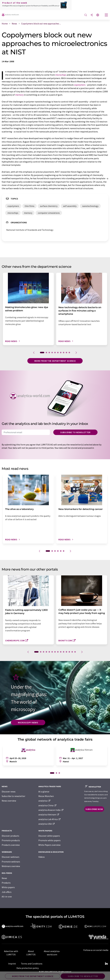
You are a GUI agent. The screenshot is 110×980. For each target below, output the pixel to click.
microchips (61, 75)
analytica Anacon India (51, 810)
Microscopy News (28, 722)
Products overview (11, 845)
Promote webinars (11, 862)
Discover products (10, 836)
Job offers (7, 892)
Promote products (11, 840)
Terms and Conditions (32, 964)
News (4, 878)
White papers (8, 887)
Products (6, 883)
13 (72, 652)
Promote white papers (49, 840)
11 (66, 652)
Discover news (9, 792)
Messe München (46, 796)
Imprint (12, 964)
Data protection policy (28, 968)
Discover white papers (49, 836)
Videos (42, 857)
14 (75, 652)
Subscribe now (94, 809)
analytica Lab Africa (50, 819)
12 (69, 652)
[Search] (86, 15)
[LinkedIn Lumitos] (106, 964)
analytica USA (47, 824)
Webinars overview (11, 866)
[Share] (92, 15)
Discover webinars (11, 857)
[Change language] (98, 15)
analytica (44, 801)
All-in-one (7, 897)
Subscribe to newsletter (75, 432)
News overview (9, 801)
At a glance (44, 792)
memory (19, 95)
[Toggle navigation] (106, 15)
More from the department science (55, 361)
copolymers (80, 85)
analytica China (47, 805)
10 (69, 353)
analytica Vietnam (49, 815)
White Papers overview (49, 845)
